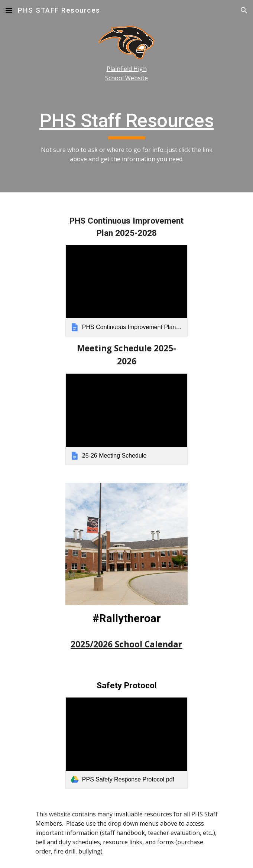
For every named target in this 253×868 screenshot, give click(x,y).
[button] (9, 10)
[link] (126, 291)
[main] (126, 74)
